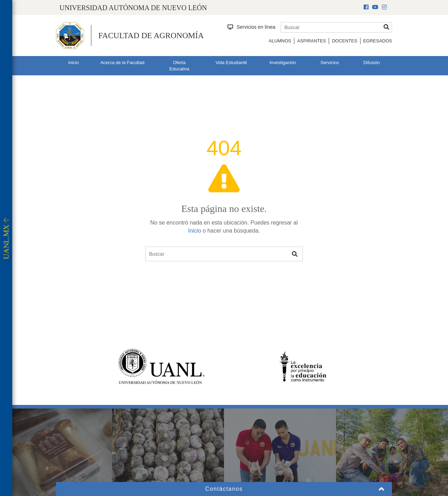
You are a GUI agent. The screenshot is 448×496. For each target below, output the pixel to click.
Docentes (344, 41)
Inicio (73, 63)
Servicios (330, 63)
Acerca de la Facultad (122, 63)
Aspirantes (311, 41)
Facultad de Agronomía (151, 36)
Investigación (283, 63)
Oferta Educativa (179, 66)
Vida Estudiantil (231, 63)
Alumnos (280, 41)
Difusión (372, 63)
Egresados (378, 41)
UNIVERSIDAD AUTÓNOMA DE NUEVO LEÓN (133, 8)
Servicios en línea (251, 27)
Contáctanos (224, 489)
